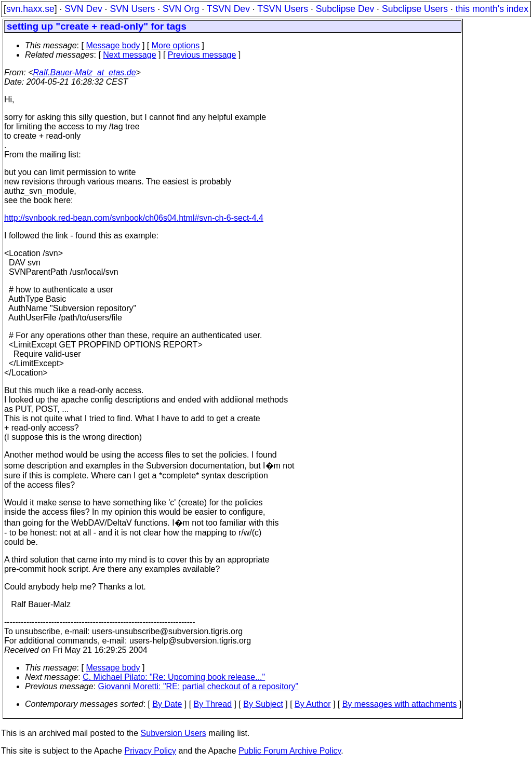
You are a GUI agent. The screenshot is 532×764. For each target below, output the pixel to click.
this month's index (492, 9)
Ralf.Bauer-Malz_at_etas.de (85, 72)
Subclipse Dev (345, 9)
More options (176, 45)
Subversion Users (174, 733)
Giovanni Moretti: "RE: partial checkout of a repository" (198, 686)
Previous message (202, 55)
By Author (312, 704)
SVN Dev (83, 9)
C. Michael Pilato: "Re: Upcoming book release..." (174, 677)
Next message (129, 55)
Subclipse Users (415, 9)
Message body (113, 45)
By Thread (213, 704)
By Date (167, 704)
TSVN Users (283, 9)
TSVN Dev (228, 9)
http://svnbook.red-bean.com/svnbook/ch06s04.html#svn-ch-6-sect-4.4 (134, 218)
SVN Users (132, 9)
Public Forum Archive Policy (290, 751)
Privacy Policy (150, 751)
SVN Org (181, 9)
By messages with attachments (400, 704)
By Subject (263, 704)
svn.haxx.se (30, 9)
